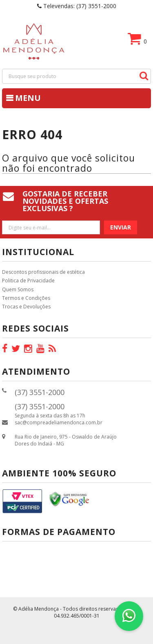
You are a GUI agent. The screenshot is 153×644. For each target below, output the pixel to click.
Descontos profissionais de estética (43, 272)
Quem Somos (18, 289)
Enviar (121, 227)
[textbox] (76, 76)
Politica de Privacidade (28, 281)
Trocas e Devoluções (26, 307)
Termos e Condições (26, 298)
